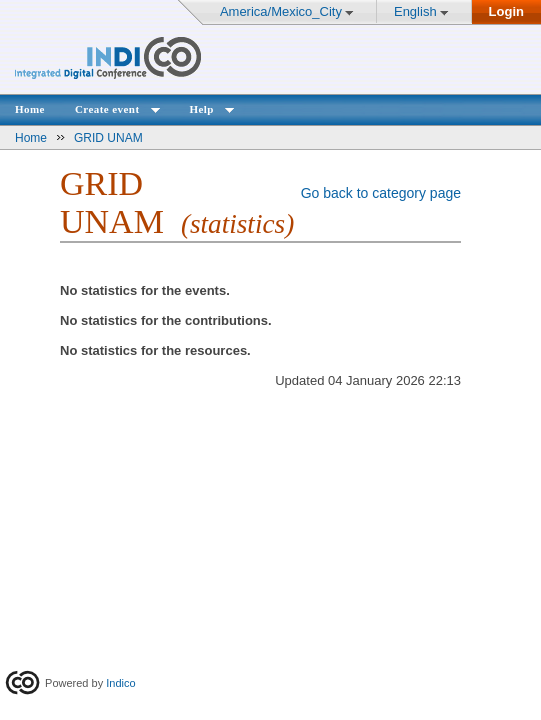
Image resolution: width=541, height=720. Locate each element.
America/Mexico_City (281, 11)
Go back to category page (381, 193)
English (415, 11)
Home (30, 109)
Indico (120, 683)
